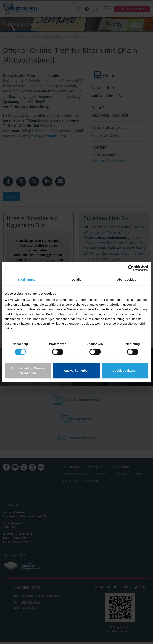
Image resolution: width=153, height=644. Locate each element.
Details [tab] (76, 279)
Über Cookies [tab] (127, 279)
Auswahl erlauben (76, 371)
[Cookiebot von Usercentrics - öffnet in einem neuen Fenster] (131, 268)
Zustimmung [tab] (27, 279)
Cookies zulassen (125, 371)
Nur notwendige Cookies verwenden (28, 371)
